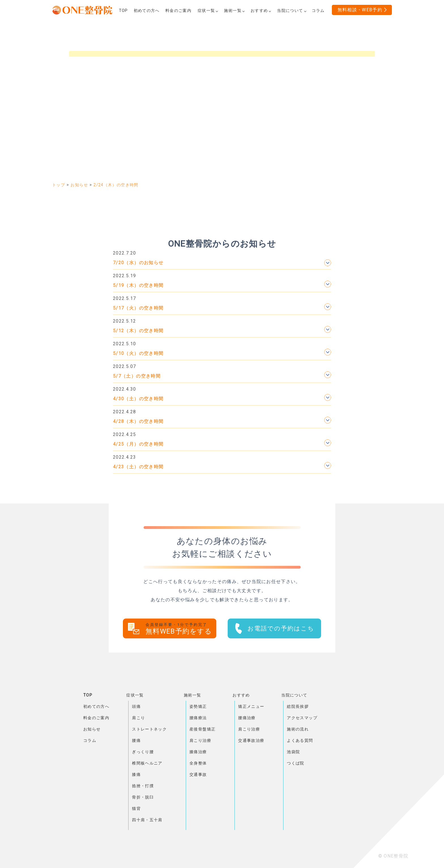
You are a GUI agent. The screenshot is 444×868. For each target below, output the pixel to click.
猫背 (136, 808)
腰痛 (136, 740)
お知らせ (92, 729)
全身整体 (198, 763)
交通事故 (198, 774)
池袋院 (293, 752)
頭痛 (136, 706)
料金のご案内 (96, 718)
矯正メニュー (251, 706)
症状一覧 (135, 695)
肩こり (138, 718)
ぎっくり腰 (143, 752)
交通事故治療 (251, 740)
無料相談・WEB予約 (360, 10)
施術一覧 (192, 695)
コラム (90, 740)
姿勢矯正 (198, 706)
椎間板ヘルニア (147, 763)
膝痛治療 (198, 752)
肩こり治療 (200, 740)
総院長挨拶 (298, 706)
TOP (88, 695)
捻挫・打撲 (143, 786)
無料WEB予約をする (181, 629)
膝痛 (136, 774)
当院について (294, 695)
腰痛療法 (198, 718)
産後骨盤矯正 (202, 729)
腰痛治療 (247, 718)
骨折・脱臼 (143, 797)
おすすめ (241, 695)
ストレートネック (149, 729)
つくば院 (295, 763)
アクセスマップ (302, 718)
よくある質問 (300, 740)
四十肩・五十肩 (147, 820)
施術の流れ (298, 729)
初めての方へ (96, 706)
